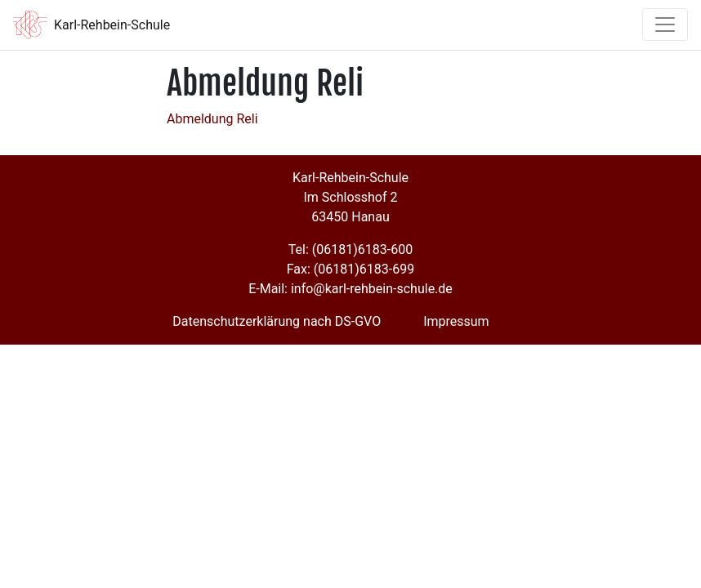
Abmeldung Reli (212, 119)
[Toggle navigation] (665, 24)
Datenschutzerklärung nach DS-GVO (277, 321)
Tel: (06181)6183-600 (350, 249)
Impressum (456, 321)
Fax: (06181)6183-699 (350, 269)
